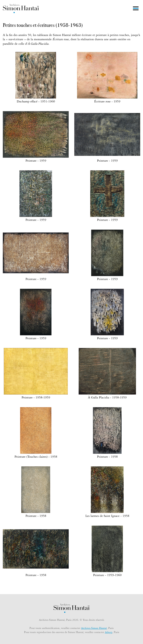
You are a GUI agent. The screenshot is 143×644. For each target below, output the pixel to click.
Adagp (109, 633)
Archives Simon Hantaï (94, 629)
